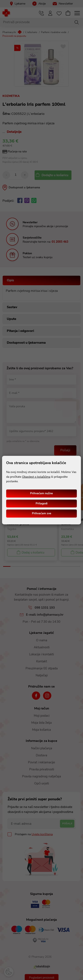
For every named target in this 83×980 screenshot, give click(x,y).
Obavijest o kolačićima (36, 477)
